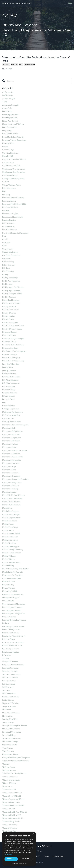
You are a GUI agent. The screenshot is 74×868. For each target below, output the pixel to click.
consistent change (10, 175)
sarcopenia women (10, 662)
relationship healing (10, 652)
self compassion (9, 684)
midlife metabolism (10, 537)
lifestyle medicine (10, 393)
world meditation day (11, 834)
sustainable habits (9, 745)
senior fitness (8, 700)
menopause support (10, 473)
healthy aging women (11, 290)
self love (6, 690)
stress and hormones (11, 729)
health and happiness (11, 281)
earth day (6, 194)
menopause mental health (13, 457)
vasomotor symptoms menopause (16, 761)
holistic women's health (12, 329)
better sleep (7, 111)
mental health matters (11, 502)
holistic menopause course (13, 326)
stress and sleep (9, 735)
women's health (9, 809)
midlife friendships (10, 527)
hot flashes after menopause (14, 351)
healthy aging (8, 284)
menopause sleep (9, 470)
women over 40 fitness (12, 793)
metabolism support (10, 511)
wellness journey (9, 770)
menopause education (11, 441)
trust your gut (8, 751)
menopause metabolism (12, 460)
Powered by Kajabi (37, 862)
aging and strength (10, 105)
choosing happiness (10, 153)
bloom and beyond (10, 121)
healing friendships (10, 278)
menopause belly (9, 428)
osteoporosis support (11, 598)
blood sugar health (10, 118)
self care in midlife (10, 678)
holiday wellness (9, 313)
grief (4, 246)
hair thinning (8, 271)
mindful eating (8, 566)
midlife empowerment (11, 518)
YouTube (46, 856)
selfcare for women (10, 697)
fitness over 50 (9, 226)
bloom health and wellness (13, 124)
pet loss (5, 623)
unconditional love (10, 754)
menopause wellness (11, 486)
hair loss (6, 268)
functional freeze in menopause (15, 233)
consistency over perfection (14, 172)
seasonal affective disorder (13, 665)
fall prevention (8, 223)
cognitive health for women (14, 159)
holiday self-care (9, 306)
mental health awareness (12, 498)
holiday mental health (11, 303)
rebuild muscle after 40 (12, 646)
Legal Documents (58, 856)
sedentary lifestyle (10, 671)
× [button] (33, 834)
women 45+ (7, 786)
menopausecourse (9, 492)
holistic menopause (10, 322)
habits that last (9, 265)
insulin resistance (9, 354)
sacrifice (6, 658)
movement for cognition (13, 575)
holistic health (8, 319)
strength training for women (15, 726)
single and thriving (10, 703)
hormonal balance (9, 332)
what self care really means (14, 774)
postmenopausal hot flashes (13, 626)
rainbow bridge (9, 639)
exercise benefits (9, 220)
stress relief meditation (12, 738)
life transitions (9, 386)
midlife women (9, 559)
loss (4, 402)
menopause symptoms (11, 476)
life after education (10, 380)
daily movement (9, 188)
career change (8, 150)
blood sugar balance (10, 114)
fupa (4, 236)
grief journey (8, 249)
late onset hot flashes (11, 377)
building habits (8, 143)
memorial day (8, 418)
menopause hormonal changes (15, 450)
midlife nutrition (9, 543)
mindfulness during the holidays (16, 569)
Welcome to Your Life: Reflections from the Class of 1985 (36, 59)
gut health (7, 258)
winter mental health (11, 780)
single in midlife (9, 706)
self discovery (8, 687)
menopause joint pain (11, 454)
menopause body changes (13, 431)
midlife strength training (13, 550)
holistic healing (8, 316)
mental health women (11, 505)
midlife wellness (9, 556)
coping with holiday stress (13, 178)
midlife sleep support (11, 546)
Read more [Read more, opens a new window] (8, 855)
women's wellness (10, 825)
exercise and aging (10, 214)
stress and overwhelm (11, 732)
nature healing (8, 585)
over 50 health (8, 601)
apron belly (7, 108)
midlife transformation (12, 553)
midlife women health (11, 562)
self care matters (9, 681)
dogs (4, 191)
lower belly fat (8, 406)
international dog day (11, 358)
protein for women (10, 633)
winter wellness (9, 783)
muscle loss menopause (12, 578)
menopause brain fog (11, 434)
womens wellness (10, 828)
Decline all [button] (26, 859)
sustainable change (10, 742)
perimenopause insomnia (12, 607)
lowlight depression (11, 409)
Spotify (38, 856)
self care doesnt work (11, 674)
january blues (7, 367)
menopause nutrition (11, 463)
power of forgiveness (11, 630)
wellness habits (8, 767)
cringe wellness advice (12, 185)
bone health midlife (10, 134)
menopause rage (9, 466)
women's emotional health (13, 806)
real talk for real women (13, 642)
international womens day (13, 361)
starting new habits (10, 719)
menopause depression (12, 438)
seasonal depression (10, 668)
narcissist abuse (9, 582)
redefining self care (10, 649)
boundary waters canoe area (14, 140)
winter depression (10, 777)
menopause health (10, 447)
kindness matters (9, 374)
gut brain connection (11, 255)
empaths (6, 210)
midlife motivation (10, 540)
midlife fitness (8, 524)
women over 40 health (12, 796)
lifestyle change (9, 390)
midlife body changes (11, 514)
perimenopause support (12, 610)
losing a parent (9, 399)
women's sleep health (11, 822)
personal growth (9, 617)
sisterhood (7, 710)
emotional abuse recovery (13, 198)
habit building (8, 262)
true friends (7, 748)
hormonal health (9, 335)
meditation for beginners (13, 412)
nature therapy (9, 588)
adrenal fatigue (9, 98)
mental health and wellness (14, 495)
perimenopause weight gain (14, 614)
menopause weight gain (12, 482)
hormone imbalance (10, 348)
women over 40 (9, 790)
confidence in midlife (11, 166)
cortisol (5, 182)
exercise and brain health (13, 217)
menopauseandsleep (10, 489)
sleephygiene (7, 716)
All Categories (8, 92)
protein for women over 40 (14, 636)
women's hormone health (13, 818)
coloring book (8, 162)
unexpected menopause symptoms (16, 758)
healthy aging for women (13, 287)
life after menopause (11, 383)
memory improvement (11, 422)
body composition (10, 127)
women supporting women (14, 799)
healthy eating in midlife (12, 294)
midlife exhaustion (10, 521)
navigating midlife (10, 591)
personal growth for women (14, 620)
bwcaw (5, 146)
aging (5, 102)
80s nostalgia (6, 64)
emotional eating (9, 201)
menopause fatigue (10, 444)
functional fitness (10, 230)
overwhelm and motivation (14, 604)
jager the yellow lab (11, 364)
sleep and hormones (11, 713)
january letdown (9, 370)
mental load (7, 508)
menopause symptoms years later (16, 479)
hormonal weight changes (13, 338)
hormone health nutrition (13, 345)
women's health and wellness (14, 812)
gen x (21, 64)
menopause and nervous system (15, 425)
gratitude (6, 242)
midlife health (8, 530)
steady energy (8, 722)
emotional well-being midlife (14, 204)
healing (5, 274)
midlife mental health (11, 534)
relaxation (6, 655)
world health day (9, 831)
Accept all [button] (11, 859)
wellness (6, 764)
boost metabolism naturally (13, 137)
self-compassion (9, 694)
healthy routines (9, 297)
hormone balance (9, 342)
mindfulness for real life (12, 572)
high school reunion (30, 64)
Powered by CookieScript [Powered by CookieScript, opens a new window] (19, 863)
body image (7, 130)
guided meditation (10, 252)
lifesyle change (8, 396)
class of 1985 (14, 64)
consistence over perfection (14, 169)
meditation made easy (11, 415)
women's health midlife (12, 815)
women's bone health (11, 802)
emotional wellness (10, 207)
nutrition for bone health (13, 594)
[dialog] (19, 849)
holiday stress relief (10, 310)
